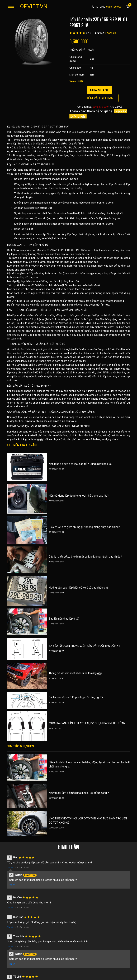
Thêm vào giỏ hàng (100, 98)
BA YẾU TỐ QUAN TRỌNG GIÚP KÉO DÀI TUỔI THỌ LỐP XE (84, 646)
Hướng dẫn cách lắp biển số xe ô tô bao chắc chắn (79, 588)
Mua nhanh (100, 90)
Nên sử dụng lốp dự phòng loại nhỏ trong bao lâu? (79, 496)
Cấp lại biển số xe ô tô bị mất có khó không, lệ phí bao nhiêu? (85, 557)
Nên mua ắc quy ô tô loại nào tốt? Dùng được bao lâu (80, 464)
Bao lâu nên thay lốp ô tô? (64, 619)
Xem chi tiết (76, 81)
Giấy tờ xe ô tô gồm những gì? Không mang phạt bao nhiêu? (84, 527)
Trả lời (10, 868)
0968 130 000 (100, 107)
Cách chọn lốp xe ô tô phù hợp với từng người (76, 697)
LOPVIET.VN (32, 6)
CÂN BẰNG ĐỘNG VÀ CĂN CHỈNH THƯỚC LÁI (33, 412)
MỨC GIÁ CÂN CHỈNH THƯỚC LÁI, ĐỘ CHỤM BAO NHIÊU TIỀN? (87, 723)
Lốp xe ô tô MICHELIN (20, 165)
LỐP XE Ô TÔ (41, 245)
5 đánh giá (111, 33)
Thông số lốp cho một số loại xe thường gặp (75, 673)
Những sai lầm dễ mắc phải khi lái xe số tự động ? (79, 793)
